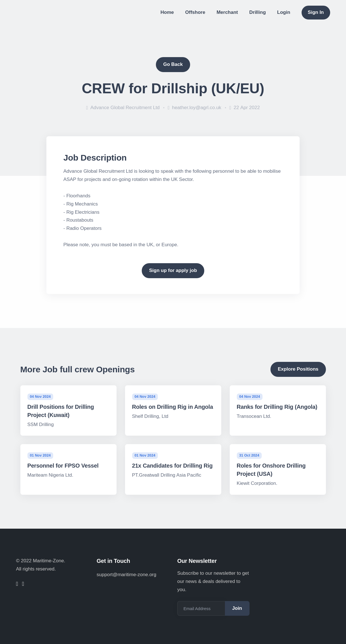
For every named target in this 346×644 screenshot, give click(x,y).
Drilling (258, 12)
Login (284, 12)
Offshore (195, 12)
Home (167, 12)
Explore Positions (298, 369)
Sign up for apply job (173, 270)
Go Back (173, 64)
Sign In (316, 12)
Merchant (227, 12)
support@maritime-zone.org (127, 575)
